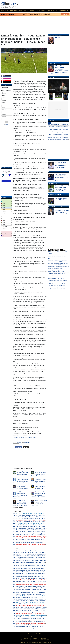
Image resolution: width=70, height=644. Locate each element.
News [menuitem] (20, 10)
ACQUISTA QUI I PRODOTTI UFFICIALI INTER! (25, 438)
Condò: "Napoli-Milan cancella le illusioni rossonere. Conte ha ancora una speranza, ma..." (37, 531)
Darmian (4, 115)
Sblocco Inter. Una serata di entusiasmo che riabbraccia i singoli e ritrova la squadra (36, 575)
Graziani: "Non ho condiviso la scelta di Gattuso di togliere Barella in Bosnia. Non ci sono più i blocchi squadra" (42, 559)
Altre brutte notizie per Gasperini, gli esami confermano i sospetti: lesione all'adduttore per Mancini (39, 589)
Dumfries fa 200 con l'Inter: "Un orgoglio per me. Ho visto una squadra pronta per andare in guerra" (39, 628)
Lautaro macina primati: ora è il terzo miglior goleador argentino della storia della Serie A (37, 623)
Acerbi (4, 97)
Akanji (4, 95)
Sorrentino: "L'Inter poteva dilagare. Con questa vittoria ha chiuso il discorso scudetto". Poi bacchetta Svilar (41, 585)
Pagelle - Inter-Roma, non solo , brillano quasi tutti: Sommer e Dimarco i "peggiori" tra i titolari (41, 535)
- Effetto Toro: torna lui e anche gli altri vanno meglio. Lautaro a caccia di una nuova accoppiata (40, 533)
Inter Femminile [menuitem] (62, 10)
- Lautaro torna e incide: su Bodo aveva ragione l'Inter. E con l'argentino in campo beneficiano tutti (40, 527)
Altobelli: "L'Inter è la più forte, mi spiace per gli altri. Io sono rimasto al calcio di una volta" (37, 591)
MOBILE (45, 636)
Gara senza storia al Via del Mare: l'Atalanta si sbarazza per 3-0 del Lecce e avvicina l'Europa (38, 594)
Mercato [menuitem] (55, 10)
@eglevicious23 (27, 442)
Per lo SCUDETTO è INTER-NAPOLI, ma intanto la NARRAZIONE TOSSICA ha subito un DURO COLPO (41, 514)
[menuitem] (68, 11)
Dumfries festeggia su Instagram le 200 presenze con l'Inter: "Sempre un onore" (35, 614)
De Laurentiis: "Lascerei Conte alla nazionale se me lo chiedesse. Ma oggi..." (34, 522)
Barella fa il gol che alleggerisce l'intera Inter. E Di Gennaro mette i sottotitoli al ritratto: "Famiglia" (39, 561)
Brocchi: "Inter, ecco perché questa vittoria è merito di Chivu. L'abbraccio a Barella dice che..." (38, 620)
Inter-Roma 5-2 (53, 91)
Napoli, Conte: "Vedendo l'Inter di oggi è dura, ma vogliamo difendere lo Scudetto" (35, 544)
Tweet (26, 447)
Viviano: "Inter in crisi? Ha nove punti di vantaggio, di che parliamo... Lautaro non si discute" (38, 609)
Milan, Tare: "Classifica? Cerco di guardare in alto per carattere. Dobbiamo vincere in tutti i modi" (39, 572)
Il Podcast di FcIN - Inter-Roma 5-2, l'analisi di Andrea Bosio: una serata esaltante (35, 618)
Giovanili (18, 441)
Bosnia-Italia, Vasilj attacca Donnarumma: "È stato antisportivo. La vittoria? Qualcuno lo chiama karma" (40, 588)
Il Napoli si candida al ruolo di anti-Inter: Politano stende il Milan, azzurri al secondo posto (37, 557)
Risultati (6, 124)
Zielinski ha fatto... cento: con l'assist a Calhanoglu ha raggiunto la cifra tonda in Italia (36, 586)
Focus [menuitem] (16, 10)
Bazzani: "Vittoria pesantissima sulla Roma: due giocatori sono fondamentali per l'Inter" (36, 593)
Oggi (49, 123)
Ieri (52, 123)
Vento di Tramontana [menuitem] (41, 10)
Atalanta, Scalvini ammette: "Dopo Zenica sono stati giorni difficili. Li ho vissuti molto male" (37, 583)
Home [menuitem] (3, 10)
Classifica (4, 198)
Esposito (4, 116)
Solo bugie (18, 546)
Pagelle (50, 172)
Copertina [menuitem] (26, 10)
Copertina (51, 64)
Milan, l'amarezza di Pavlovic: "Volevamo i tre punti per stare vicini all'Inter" (33, 551)
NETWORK (23, 636)
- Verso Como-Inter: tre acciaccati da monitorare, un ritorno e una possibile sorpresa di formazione (40, 536)
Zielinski (4, 106)
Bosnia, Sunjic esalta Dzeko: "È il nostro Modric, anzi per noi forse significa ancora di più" (37, 553)
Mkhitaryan (4, 120)
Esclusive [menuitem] (32, 10)
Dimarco (4, 108)
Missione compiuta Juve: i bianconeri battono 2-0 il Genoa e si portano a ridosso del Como (37, 577)
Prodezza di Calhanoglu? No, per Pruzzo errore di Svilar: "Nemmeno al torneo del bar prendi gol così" (40, 610)
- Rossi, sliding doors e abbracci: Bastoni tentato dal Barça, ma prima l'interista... (36, 541)
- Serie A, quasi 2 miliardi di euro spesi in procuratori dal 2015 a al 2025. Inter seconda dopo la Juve (40, 581)
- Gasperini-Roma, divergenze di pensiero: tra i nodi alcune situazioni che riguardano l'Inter (38, 515)
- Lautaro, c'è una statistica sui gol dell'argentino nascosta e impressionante (35, 530)
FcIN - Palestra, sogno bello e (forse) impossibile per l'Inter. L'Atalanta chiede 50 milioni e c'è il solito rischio (62, 166)
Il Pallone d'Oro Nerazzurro (55, 194)
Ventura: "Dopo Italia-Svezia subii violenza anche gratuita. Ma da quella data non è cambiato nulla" (39, 599)
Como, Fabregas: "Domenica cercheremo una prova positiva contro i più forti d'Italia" (36, 604)
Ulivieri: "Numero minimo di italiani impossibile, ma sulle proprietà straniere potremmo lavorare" (38, 617)
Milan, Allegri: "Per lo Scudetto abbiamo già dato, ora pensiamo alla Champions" (35, 554)
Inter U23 (50, 207)
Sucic (3, 118)
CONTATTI (40, 636)
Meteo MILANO (6, 181)
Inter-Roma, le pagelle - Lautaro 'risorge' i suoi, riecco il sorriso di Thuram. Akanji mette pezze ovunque (62, 177)
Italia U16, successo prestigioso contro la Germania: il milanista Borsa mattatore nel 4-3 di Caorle (20, 495)
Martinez (4, 109)
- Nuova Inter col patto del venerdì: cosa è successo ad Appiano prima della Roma (36, 539)
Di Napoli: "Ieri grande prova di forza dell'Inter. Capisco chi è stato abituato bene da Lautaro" (38, 598)
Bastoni (4, 99)
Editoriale (51, 35)
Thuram (4, 111)
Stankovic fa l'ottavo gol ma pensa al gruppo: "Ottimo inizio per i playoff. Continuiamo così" (37, 578)
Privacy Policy (39, 634)
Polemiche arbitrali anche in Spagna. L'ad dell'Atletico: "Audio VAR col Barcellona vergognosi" (38, 556)
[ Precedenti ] (6, 178)
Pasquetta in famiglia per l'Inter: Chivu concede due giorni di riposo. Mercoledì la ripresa (37, 569)
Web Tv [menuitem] (50, 10)
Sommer (4, 94)
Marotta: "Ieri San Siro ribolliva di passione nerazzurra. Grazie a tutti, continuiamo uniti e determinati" (40, 596)
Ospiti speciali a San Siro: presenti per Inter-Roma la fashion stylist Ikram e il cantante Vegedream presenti (41, 564)
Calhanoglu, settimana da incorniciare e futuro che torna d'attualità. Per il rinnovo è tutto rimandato (39, 567)
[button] (6, 122)
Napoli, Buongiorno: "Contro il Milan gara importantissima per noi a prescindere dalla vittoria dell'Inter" (40, 573)
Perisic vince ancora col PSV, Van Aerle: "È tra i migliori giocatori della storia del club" (36, 601)
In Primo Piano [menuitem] (9, 10)
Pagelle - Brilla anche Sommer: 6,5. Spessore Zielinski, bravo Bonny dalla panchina (36, 525)
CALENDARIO (35, 636)
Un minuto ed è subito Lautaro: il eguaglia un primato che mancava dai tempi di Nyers (37, 626)
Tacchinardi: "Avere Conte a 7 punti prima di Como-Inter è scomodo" (32, 517)
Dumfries (4, 101)
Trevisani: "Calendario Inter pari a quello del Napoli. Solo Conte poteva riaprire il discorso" (37, 519)
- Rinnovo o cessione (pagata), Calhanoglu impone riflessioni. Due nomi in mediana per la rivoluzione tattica (42, 528)
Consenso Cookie (32, 634)
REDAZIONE (29, 636)
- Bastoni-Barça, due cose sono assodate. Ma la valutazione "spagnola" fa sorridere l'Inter (38, 520)
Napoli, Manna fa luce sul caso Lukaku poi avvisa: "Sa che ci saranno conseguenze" (36, 570)
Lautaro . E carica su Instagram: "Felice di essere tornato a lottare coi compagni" (37, 607)
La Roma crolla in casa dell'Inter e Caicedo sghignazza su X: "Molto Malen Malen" (35, 622)
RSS (48, 636)
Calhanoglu (5, 104)
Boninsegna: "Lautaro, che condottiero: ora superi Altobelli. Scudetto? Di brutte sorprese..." (37, 538)
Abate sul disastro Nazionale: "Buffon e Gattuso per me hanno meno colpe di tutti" (35, 625)
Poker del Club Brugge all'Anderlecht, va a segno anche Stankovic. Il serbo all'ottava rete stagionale (40, 606)
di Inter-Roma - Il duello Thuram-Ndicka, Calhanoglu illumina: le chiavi (36, 615)
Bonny (4, 113)
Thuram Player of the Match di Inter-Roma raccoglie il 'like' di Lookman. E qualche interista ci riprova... (40, 580)
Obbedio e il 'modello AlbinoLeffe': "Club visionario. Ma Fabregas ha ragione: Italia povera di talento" (57, 257)
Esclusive (51, 160)
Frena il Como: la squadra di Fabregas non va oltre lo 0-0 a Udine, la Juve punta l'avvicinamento (39, 612)
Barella (4, 102)
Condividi (19, 447)
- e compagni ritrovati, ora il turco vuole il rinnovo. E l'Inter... (36, 523)
